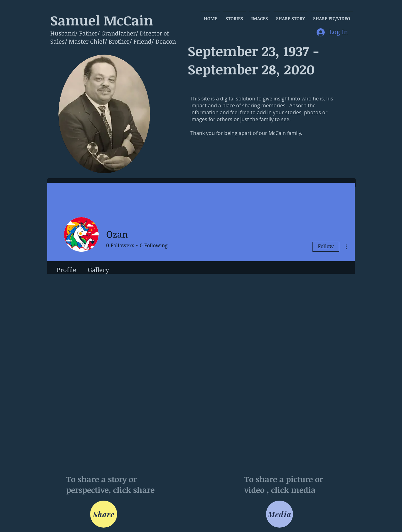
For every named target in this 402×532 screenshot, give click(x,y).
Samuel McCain (102, 20)
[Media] (280, 514)
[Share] (104, 514)
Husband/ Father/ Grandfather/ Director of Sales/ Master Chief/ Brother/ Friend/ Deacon (113, 37)
